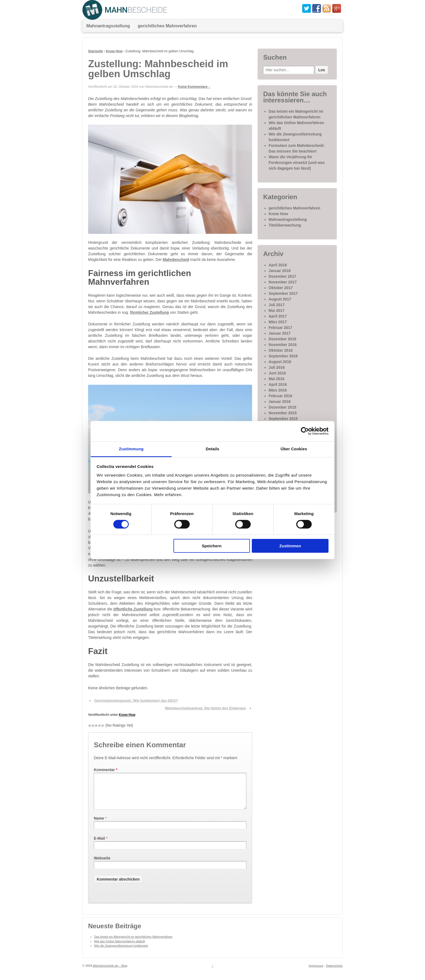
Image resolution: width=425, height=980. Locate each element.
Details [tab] (212, 449)
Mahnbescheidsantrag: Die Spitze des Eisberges (205, 708)
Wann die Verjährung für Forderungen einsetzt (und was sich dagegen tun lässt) (297, 163)
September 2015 (283, 419)
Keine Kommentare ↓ (194, 87)
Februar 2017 (280, 328)
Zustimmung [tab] (131, 449)
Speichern (212, 546)
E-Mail (99, 845)
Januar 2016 (280, 402)
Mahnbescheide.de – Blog (110, 972)
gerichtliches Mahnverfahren (167, 26)
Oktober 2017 (281, 288)
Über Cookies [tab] (294, 449)
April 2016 (278, 384)
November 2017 (283, 282)
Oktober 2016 (281, 350)
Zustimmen (290, 546)
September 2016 (283, 356)
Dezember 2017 (282, 276)
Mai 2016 (276, 379)
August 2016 (280, 362)
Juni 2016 (277, 373)
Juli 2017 (277, 305)
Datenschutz (334, 972)
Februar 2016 (280, 396)
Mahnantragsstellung (108, 26)
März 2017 (278, 322)
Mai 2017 (276, 311)
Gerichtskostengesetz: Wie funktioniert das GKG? (136, 701)
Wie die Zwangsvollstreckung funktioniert (121, 952)
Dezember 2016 (282, 339)
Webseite (102, 865)
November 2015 (283, 413)
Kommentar (106, 770)
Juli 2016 (277, 367)
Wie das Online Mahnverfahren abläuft (120, 948)
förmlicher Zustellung (149, 312)
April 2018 (278, 265)
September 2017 (283, 293)
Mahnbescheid (176, 260)
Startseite (96, 51)
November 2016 (283, 345)
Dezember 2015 (282, 407)
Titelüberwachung (285, 225)
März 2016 (278, 390)
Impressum (316, 972)
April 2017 (278, 316)
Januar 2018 (280, 271)
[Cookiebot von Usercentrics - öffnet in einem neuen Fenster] (305, 431)
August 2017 (280, 299)
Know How (114, 51)
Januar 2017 (280, 333)
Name (99, 825)
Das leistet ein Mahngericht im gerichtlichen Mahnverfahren (133, 943)
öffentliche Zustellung (133, 609)
